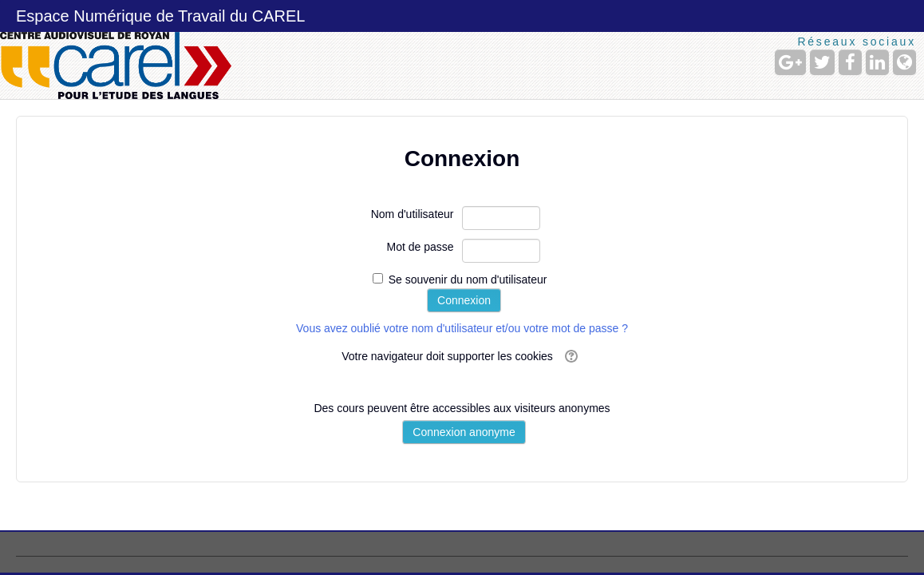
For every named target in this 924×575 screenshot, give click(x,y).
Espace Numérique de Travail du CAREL (160, 16)
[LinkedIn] (877, 62)
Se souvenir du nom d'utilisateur (468, 280)
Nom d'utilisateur (413, 214)
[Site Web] (904, 62)
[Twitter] (822, 62)
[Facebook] (850, 62)
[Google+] (790, 62)
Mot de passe (420, 247)
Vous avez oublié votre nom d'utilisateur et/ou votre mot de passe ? (462, 328)
